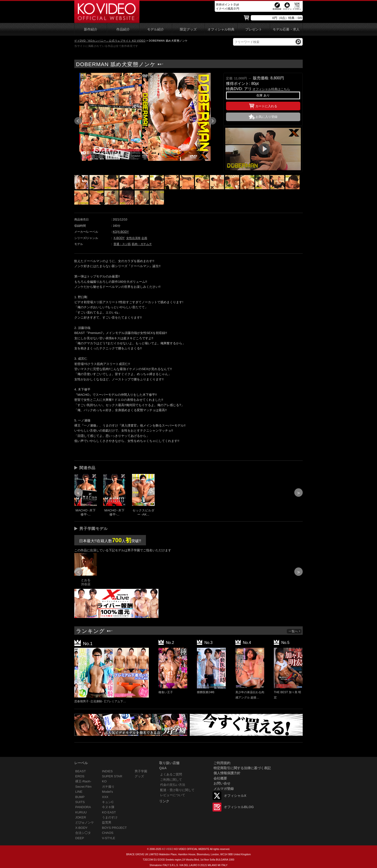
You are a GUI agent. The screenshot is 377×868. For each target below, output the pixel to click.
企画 (144, 238)
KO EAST (109, 812)
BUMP (80, 797)
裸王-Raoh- (83, 781)
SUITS (80, 802)
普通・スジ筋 (122, 244)
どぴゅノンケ (85, 822)
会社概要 (220, 778)
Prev (78, 121)
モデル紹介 (156, 29)
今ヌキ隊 (108, 807)
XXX (105, 797)
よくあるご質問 (171, 774)
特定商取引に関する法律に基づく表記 (242, 768)
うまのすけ (110, 817)
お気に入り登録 (267, 117)
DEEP (80, 838)
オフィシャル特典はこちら (271, 89)
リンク (164, 801)
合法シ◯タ (83, 833)
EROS (80, 776)
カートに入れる (263, 105)
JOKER (81, 817)
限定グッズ (188, 29)
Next (212, 121)
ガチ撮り (108, 787)
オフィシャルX (235, 796)
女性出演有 (133, 238)
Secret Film (83, 787)
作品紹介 (123, 29)
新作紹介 (91, 29)
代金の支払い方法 (173, 785)
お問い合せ (222, 783)
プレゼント (254, 29)
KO (115, 232)
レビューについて (173, 795)
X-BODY (123, 232)
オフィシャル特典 (221, 29)
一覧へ (295, 631)
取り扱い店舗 (169, 763)
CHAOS (108, 833)
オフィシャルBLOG (239, 807)
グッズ (139, 776)
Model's (107, 792)
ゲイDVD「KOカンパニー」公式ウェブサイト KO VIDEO (110, 41)
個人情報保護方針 (227, 773)
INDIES (107, 771)
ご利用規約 (222, 763)
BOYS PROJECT (114, 828)
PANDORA (83, 807)
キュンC (108, 802)
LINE (79, 792)
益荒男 (107, 822)
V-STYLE (109, 838)
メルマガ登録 (224, 789)
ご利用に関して (171, 780)
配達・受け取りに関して (177, 790)
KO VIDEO (168, 849)
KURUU (81, 812)
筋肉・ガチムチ (142, 244)
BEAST (81, 771)
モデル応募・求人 (286, 29)
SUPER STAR (112, 776)
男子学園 (141, 771)
